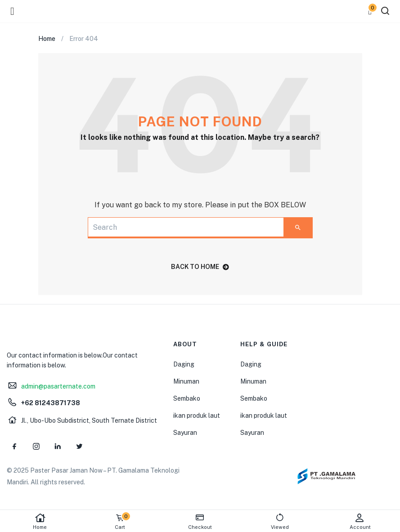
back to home (200, 267)
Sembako (187, 398)
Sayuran (185, 433)
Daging (184, 364)
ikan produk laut (197, 416)
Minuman (186, 381)
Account (360, 521)
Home (40, 521)
